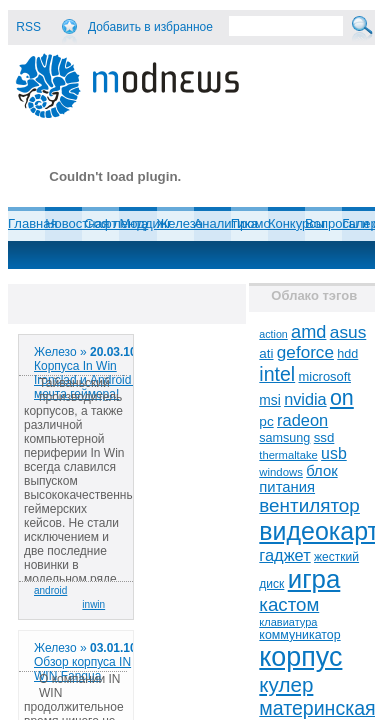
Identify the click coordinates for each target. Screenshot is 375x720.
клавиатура (288, 622)
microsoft (325, 376)
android (50, 590)
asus (348, 332)
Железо (180, 223)
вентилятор (309, 505)
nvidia (305, 399)
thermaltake (288, 455)
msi (269, 400)
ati (266, 353)
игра (314, 579)
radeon (302, 420)
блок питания (298, 479)
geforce (305, 352)
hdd (347, 354)
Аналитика (226, 223)
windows (281, 472)
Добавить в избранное (150, 27)
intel (277, 374)
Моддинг (145, 223)
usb (334, 453)
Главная (32, 223)
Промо (251, 223)
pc (266, 421)
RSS (28, 27)
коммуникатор (299, 635)
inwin (93, 604)
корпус (300, 657)
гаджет (284, 555)
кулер (286, 684)
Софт (100, 223)
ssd (324, 437)
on (342, 398)
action (273, 334)
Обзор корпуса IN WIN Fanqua (82, 669)
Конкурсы (296, 223)
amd (308, 332)
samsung (284, 438)
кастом (289, 604)
